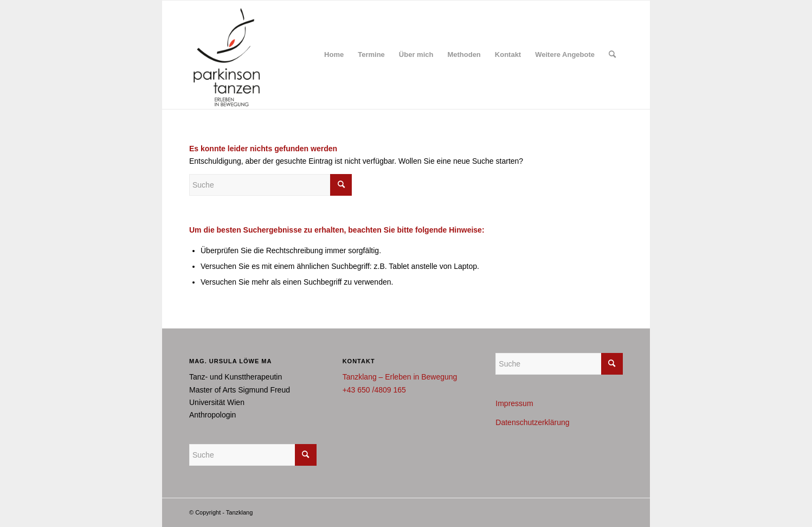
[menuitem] (334, 55)
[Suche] (612, 55)
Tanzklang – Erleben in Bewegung (400, 377)
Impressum (514, 403)
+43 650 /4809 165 (374, 390)
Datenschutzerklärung (532, 422)
